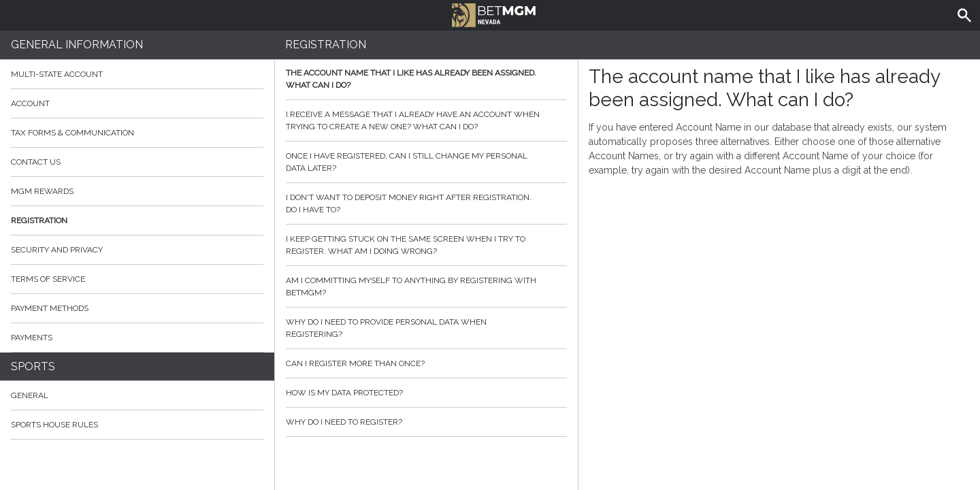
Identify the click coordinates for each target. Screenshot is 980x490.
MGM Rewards (42, 191)
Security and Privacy (57, 250)
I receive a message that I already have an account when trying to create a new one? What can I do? (426, 120)
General (30, 395)
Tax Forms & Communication (137, 133)
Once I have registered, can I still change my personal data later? (426, 162)
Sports (33, 366)
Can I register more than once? (426, 363)
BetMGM (494, 14)
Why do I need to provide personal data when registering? (426, 328)
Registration (39, 220)
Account (137, 103)
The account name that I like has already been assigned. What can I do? (426, 79)
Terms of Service (137, 279)
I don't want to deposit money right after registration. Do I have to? (426, 203)
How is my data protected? (426, 393)
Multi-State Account (57, 74)
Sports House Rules (54, 425)
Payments (137, 338)
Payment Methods (137, 308)
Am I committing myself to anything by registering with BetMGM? (426, 287)
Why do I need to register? (426, 422)
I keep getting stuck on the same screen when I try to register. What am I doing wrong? (426, 245)
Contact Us (137, 162)
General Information (77, 45)
